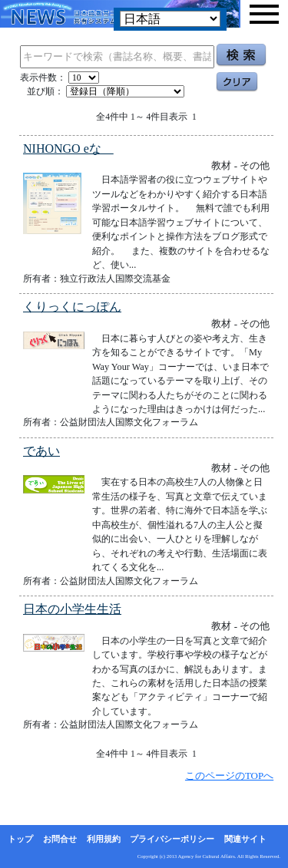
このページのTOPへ (229, 776)
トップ (20, 839)
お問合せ (60, 839)
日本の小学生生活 (72, 609)
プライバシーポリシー (172, 839)
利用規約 (104, 839)
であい (41, 451)
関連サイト (245, 839)
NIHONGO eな (68, 149)
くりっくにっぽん (72, 307)
